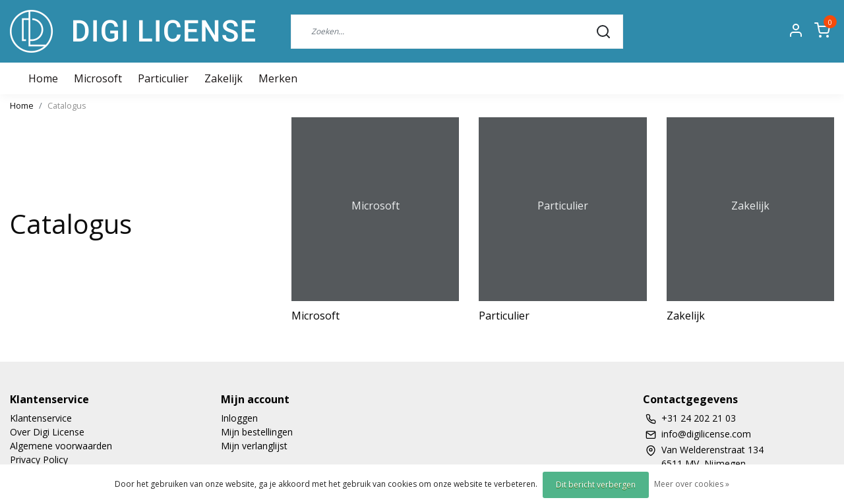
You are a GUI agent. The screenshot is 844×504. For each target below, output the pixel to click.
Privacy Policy (39, 460)
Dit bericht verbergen (596, 485)
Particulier (163, 78)
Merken (278, 78)
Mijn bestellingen (257, 432)
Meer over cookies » (692, 484)
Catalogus (67, 105)
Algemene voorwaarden (61, 446)
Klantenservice (41, 418)
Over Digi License (47, 432)
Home (22, 105)
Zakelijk (224, 78)
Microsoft (98, 78)
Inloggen (239, 418)
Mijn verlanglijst (254, 446)
